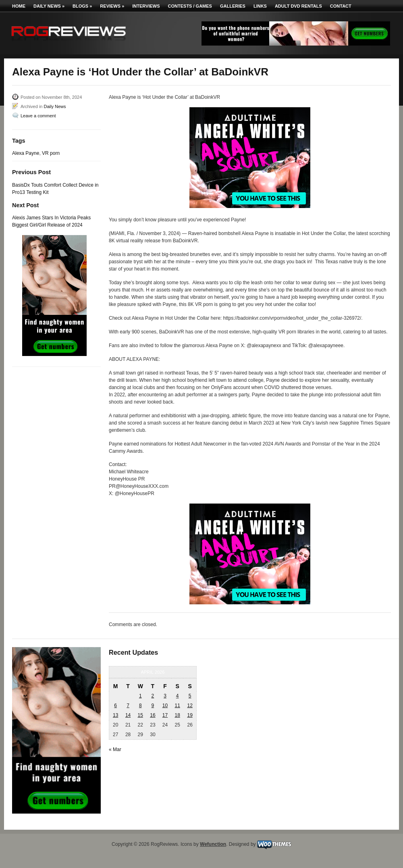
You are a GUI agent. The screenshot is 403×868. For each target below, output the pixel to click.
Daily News (49, 6)
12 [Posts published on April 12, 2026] (190, 706)
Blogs (82, 6)
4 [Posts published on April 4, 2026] (178, 696)
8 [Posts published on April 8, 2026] (140, 706)
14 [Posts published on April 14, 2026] (128, 715)
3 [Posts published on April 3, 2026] (165, 696)
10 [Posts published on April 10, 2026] (165, 706)
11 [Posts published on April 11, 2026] (177, 706)
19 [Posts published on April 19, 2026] (190, 715)
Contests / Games (190, 6)
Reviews (112, 6)
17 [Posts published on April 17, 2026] (165, 715)
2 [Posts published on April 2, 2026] (153, 696)
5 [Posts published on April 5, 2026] (190, 696)
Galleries (233, 6)
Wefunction (213, 844)
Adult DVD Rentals (298, 6)
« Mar (115, 749)
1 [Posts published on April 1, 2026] (140, 696)
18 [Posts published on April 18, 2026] (177, 715)
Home (19, 6)
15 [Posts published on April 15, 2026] (140, 715)
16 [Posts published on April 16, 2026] (153, 715)
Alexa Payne (26, 153)
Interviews (146, 6)
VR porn (51, 153)
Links (260, 6)
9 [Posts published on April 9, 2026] (153, 706)
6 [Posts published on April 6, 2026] (115, 706)
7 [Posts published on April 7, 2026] (128, 706)
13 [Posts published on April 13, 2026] (115, 715)
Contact (341, 6)
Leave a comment (38, 116)
